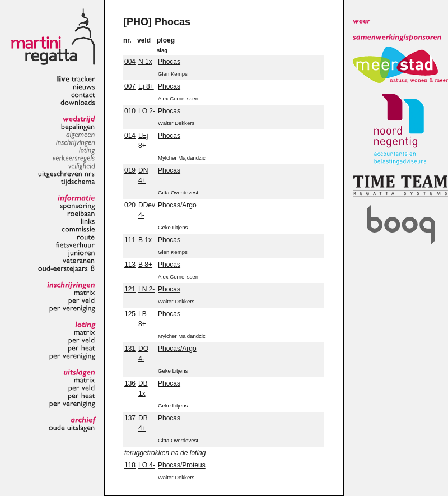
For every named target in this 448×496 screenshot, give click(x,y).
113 (130, 265)
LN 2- (146, 289)
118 (130, 465)
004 (130, 62)
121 (130, 289)
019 (130, 170)
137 (130, 418)
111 (130, 240)
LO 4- (147, 465)
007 (130, 86)
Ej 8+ (146, 86)
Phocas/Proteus (182, 465)
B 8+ (145, 265)
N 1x (145, 62)
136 (130, 383)
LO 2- (147, 111)
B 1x (145, 240)
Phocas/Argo (177, 205)
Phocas (169, 62)
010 (130, 111)
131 (130, 349)
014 (130, 136)
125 (130, 314)
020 (130, 205)
